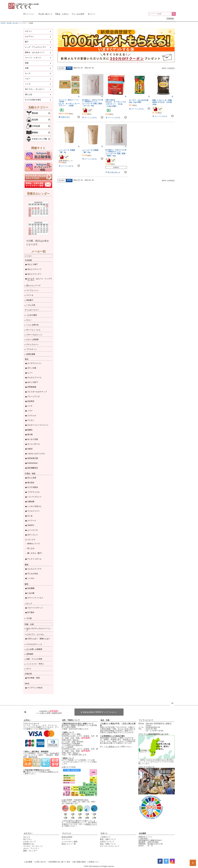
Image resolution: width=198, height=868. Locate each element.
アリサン (31, 420)
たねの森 (31, 593)
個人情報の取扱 (79, 862)
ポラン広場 (32, 368)
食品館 (9, 23)
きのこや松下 (33, 382)
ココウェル (32, 415)
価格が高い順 (89, 68)
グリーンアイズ (33, 397)
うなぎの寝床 (32, 315)
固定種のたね (29, 844)
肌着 (27, 63)
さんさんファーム (34, 377)
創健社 (30, 430)
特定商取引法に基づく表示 (60, 862)
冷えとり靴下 (33, 264)
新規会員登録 (67, 837)
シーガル (31, 578)
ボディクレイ (33, 535)
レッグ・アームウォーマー (36, 47)
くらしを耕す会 (32, 325)
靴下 (27, 42)
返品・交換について (108, 844)
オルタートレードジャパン (38, 425)
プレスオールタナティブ (37, 392)
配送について (92, 824)
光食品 (30, 449)
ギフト (29, 669)
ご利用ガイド (52, 772)
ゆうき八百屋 (33, 439)
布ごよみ (31, 548)
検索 (174, 14)
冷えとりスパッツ (34, 269)
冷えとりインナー (34, 274)
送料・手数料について (71, 720)
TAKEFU (31, 525)
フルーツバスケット (35, 608)
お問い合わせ (41, 862)
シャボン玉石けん (34, 506)
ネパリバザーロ (33, 444)
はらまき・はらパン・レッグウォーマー (40, 280)
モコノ (29, 320)
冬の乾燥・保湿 (33, 678)
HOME (3, 23)
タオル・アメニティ (31, 848)
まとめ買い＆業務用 (34, 649)
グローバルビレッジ (34, 335)
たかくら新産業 (32, 339)
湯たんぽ (29, 94)
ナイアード (32, 521)
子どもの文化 (33, 574)
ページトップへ (172, 703)
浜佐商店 (31, 401)
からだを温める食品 (33, 100)
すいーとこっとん (33, 330)
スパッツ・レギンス (33, 58)
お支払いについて (107, 842)
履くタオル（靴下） (35, 553)
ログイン (29, 31)
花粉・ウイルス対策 (34, 659)
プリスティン (32, 349)
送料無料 (30, 654)
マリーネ (30, 295)
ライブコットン (32, 290)
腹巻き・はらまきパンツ (35, 52)
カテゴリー (28, 833)
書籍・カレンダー (30, 851)
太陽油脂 (31, 501)
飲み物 (15, 23)
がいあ (30, 516)
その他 (29, 618)
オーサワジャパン (34, 363)
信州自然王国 (33, 458)
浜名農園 (31, 588)
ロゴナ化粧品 (33, 487)
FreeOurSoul (32, 463)
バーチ (30, 406)
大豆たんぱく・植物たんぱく (39, 639)
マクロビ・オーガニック (33, 846)
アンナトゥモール (34, 559)
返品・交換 (105, 720)
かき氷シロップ (29, 842)
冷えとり (27, 837)
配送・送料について (108, 839)
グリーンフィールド (35, 598)
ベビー (28, 79)
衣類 (27, 68)
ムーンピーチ (33, 530)
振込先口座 (33, 757)
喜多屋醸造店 (33, 468)
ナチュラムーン (32, 344)
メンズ (28, 84)
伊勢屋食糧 (32, 387)
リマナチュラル (33, 492)
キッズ (28, 73)
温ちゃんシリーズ (33, 285)
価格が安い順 (78, 68)
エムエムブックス (34, 569)
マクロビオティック (34, 644)
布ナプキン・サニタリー (35, 89)
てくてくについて (146, 720)
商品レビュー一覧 (69, 844)
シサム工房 (31, 305)
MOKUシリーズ (33, 544)
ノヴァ (30, 411)
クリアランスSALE (35, 688)
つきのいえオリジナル (36, 454)
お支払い (27, 720)
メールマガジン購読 (70, 842)
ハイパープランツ (34, 497)
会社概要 (142, 833)
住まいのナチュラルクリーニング (39, 629)
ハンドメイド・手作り (35, 664)
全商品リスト (94, 862)
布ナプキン (28, 839)
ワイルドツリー (33, 511)
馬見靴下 (30, 300)
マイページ (67, 833)
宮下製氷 (31, 612)
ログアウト (29, 37)
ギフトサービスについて (110, 846)
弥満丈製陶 (31, 354)
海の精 (30, 434)
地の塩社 (31, 483)
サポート (104, 833)
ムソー (30, 373)
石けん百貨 (32, 478)
